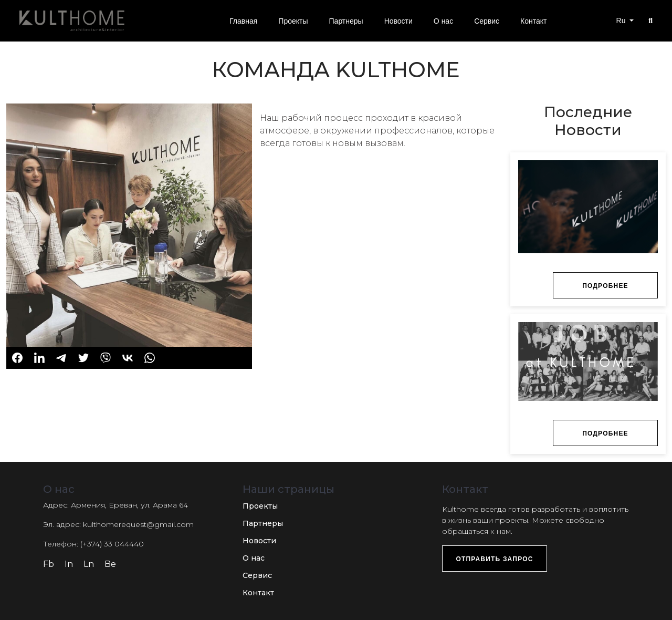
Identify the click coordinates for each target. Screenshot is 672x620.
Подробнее (605, 286)
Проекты (260, 506)
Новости (259, 541)
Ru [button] (622, 20)
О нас (254, 558)
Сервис (257, 575)
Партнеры (263, 523)
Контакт (258, 593)
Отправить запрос (494, 559)
